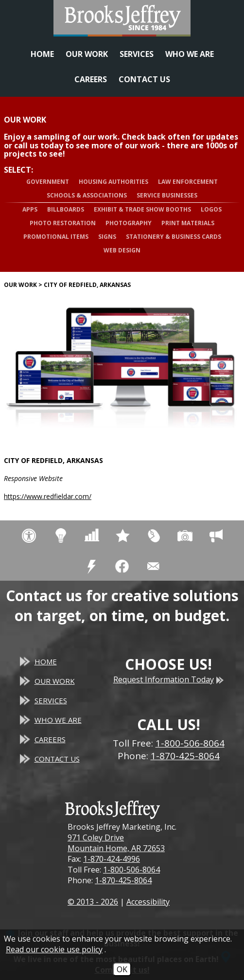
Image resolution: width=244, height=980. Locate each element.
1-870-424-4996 (112, 859)
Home (42, 54)
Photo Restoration (63, 223)
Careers (91, 79)
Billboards (66, 209)
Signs (107, 237)
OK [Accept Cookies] (122, 969)
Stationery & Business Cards (174, 237)
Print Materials (188, 223)
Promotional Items (56, 237)
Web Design (122, 250)
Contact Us (144, 79)
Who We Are (190, 54)
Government (48, 182)
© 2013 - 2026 (93, 902)
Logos (211, 209)
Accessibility (148, 902)
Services (137, 54)
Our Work (87, 54)
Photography (129, 223)
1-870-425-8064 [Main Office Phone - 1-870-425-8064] (185, 756)
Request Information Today (169, 679)
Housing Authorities (113, 182)
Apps (30, 209)
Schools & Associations (87, 195)
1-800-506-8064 (131, 870)
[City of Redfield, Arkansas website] (122, 367)
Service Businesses (167, 195)
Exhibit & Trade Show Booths (142, 209)
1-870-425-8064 (123, 880)
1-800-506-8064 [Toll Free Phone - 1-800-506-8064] (190, 743)
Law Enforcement (188, 182)
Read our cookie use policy (54, 949)
